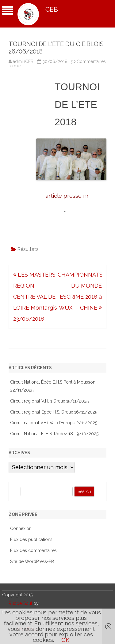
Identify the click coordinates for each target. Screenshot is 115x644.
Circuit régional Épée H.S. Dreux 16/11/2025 (54, 412)
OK (65, 640)
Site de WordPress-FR (32, 561)
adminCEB (23, 61)
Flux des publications (31, 539)
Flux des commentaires (33, 550)
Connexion (21, 528)
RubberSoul (20, 603)
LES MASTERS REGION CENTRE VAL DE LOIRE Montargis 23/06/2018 (35, 297)
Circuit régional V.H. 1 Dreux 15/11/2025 (49, 401)
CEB (52, 9)
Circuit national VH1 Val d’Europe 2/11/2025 (54, 423)
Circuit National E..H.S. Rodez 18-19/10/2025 (54, 434)
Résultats (28, 249)
